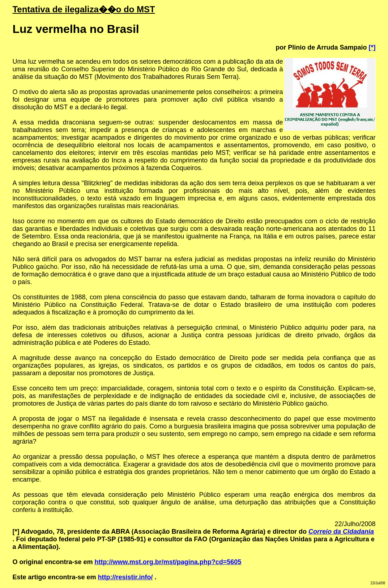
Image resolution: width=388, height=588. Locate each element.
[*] (372, 47)
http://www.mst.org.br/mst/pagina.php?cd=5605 (168, 562)
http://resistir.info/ (125, 577)
